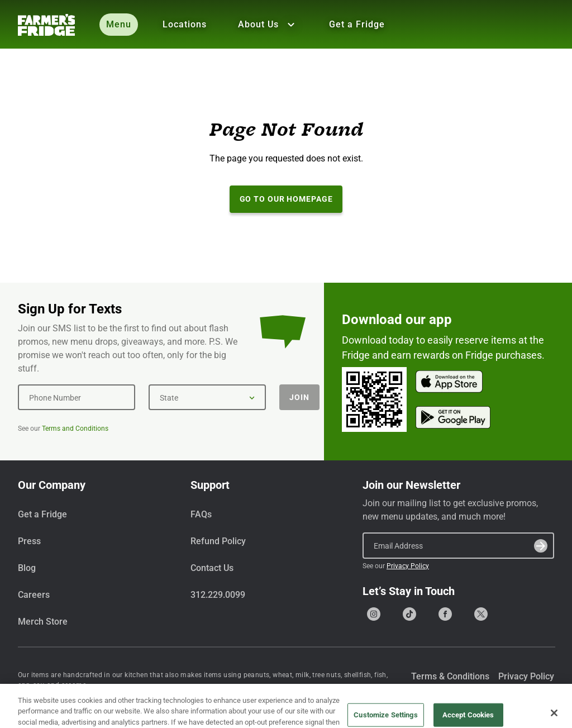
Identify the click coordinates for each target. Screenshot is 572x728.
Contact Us (212, 568)
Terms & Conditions (450, 676)
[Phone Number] (77, 397)
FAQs (201, 514)
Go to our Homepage (286, 199)
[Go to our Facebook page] (445, 614)
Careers (34, 595)
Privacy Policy (408, 566)
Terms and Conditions (75, 429)
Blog (27, 568)
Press (29, 541)
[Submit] (541, 546)
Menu (119, 24)
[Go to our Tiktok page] (409, 614)
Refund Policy (218, 541)
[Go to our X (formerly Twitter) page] (481, 614)
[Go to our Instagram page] (374, 614)
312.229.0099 (218, 595)
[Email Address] (458, 545)
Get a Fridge (357, 24)
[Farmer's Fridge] (46, 25)
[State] (207, 397)
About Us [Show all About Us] (268, 25)
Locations (185, 24)
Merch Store (43, 622)
